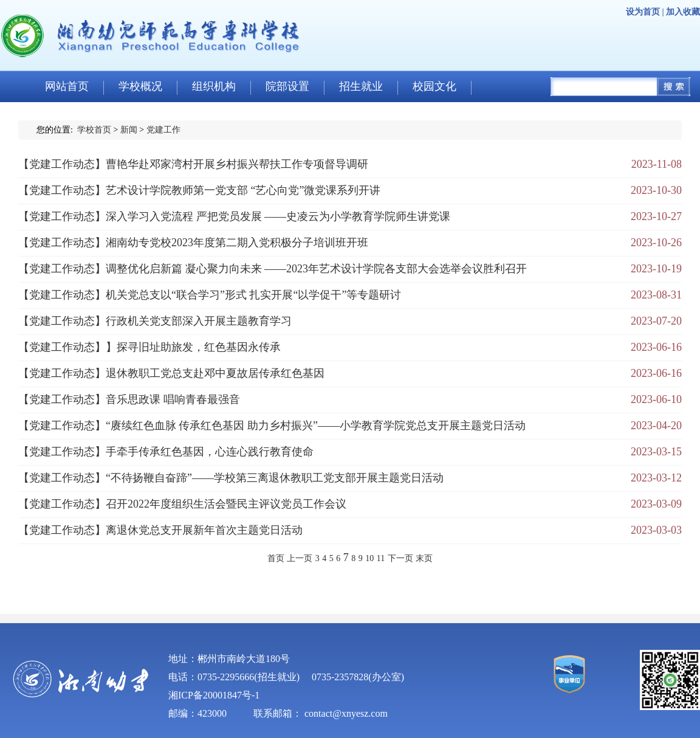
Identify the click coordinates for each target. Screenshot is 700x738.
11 (381, 558)
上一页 (300, 558)
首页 (276, 558)
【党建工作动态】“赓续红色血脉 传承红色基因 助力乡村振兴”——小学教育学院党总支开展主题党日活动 (272, 426)
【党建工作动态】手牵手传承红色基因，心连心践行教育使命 (166, 452)
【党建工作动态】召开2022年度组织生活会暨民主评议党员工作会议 (182, 504)
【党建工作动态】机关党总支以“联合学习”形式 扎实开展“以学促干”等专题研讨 (210, 295)
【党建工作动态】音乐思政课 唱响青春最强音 (129, 399)
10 (369, 558)
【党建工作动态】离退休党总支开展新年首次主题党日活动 (160, 530)
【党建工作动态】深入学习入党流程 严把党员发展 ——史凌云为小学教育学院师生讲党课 (234, 216)
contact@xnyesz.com (346, 713)
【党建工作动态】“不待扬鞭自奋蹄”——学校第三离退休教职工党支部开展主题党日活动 (231, 478)
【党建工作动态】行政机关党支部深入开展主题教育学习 (155, 321)
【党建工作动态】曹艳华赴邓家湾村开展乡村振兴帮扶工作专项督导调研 (193, 164)
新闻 (129, 130)
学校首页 (94, 130)
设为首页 (643, 12)
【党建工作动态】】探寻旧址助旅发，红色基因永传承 (149, 347)
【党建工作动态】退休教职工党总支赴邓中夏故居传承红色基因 (171, 373)
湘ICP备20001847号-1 (214, 695)
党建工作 (163, 130)
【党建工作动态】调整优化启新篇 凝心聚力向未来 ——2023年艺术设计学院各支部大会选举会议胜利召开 (273, 269)
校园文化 (434, 86)
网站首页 (67, 86)
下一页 (400, 558)
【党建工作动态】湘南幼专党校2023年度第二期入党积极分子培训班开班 (193, 243)
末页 (424, 558)
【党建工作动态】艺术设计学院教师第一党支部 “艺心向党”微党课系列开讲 (199, 190)
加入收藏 (683, 12)
